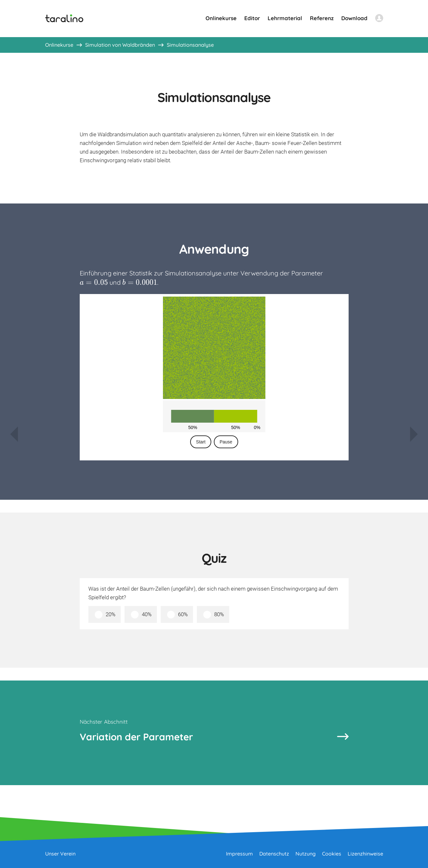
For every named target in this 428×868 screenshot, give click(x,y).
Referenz (322, 18)
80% (219, 614)
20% (111, 614)
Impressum (239, 854)
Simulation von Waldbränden (120, 45)
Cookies (332, 854)
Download (354, 18)
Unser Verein (60, 854)
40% (147, 614)
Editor (252, 18)
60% (183, 614)
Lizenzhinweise (365, 854)
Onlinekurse (221, 18)
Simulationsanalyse (190, 45)
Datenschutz (274, 854)
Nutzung (306, 854)
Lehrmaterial (285, 18)
